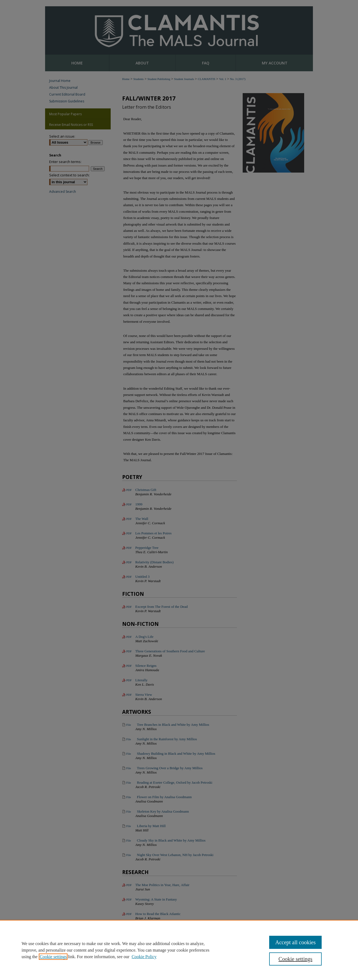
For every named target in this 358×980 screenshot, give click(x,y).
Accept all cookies (295, 942)
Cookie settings (53, 957)
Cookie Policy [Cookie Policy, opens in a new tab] (144, 957)
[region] (179, 950)
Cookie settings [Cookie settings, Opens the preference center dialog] (295, 959)
